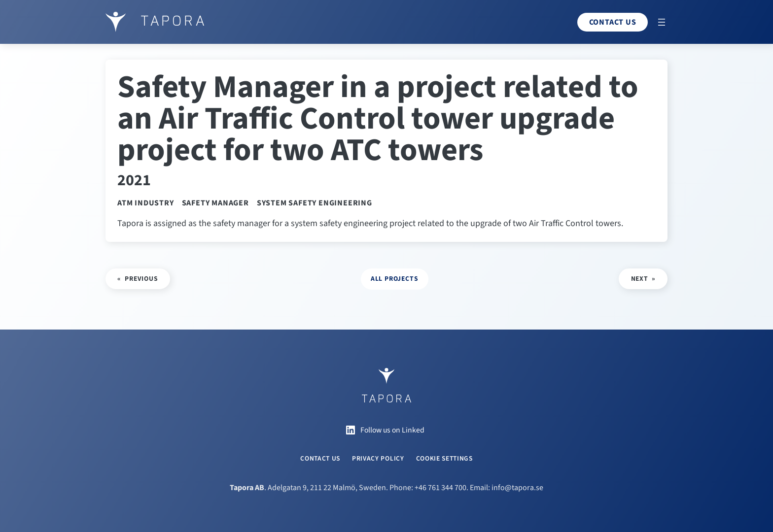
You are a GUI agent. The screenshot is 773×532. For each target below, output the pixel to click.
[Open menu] (662, 22)
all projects (395, 279)
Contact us (613, 22)
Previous (141, 279)
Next (640, 279)
